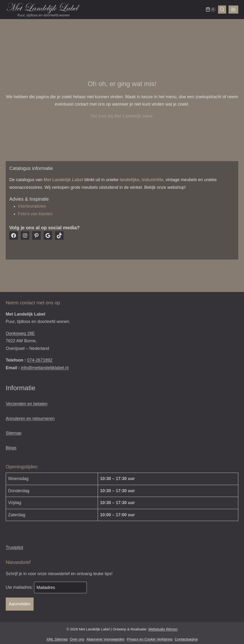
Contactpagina (186, 639)
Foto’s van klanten (35, 214)
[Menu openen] (233, 10)
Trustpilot (14, 547)
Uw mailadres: (20, 588)
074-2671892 (40, 360)
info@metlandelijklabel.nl (45, 368)
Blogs (11, 448)
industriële (152, 180)
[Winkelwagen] (211, 10)
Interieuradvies (32, 206)
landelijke (129, 180)
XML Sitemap (57, 639)
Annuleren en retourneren (30, 419)
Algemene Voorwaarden (106, 639)
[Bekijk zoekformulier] (222, 10)
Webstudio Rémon (163, 629)
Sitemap (14, 433)
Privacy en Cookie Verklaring (150, 639)
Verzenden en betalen (27, 404)
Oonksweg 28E (20, 333)
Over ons (77, 639)
